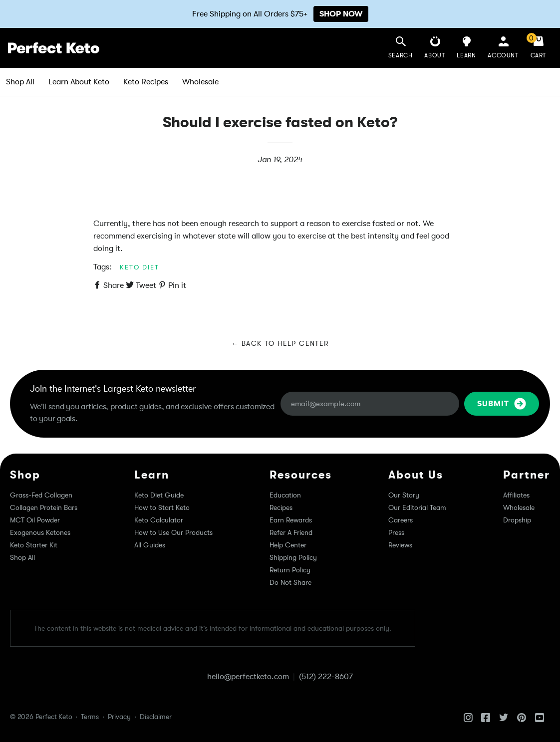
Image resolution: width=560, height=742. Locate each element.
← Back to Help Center (280, 343)
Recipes (281, 507)
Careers (401, 520)
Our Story (404, 495)
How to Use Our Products (173, 532)
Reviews (400, 545)
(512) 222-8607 (326, 677)
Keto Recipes (146, 82)
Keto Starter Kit (34, 545)
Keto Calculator (159, 520)
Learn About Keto (79, 82)
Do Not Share (290, 582)
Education (285, 495)
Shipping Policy (293, 557)
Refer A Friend (291, 532)
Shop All (20, 82)
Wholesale (200, 82)
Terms (90, 717)
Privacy (119, 717)
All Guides (150, 545)
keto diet (140, 267)
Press (396, 532)
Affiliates (516, 495)
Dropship (517, 520)
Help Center (288, 545)
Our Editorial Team (417, 507)
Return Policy (290, 570)
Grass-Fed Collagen (41, 495)
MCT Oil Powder (35, 520)
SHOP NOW (341, 14)
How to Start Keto (162, 507)
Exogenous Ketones (40, 532)
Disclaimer (156, 717)
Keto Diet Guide (159, 495)
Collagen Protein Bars (44, 507)
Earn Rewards (291, 520)
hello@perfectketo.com (248, 677)
